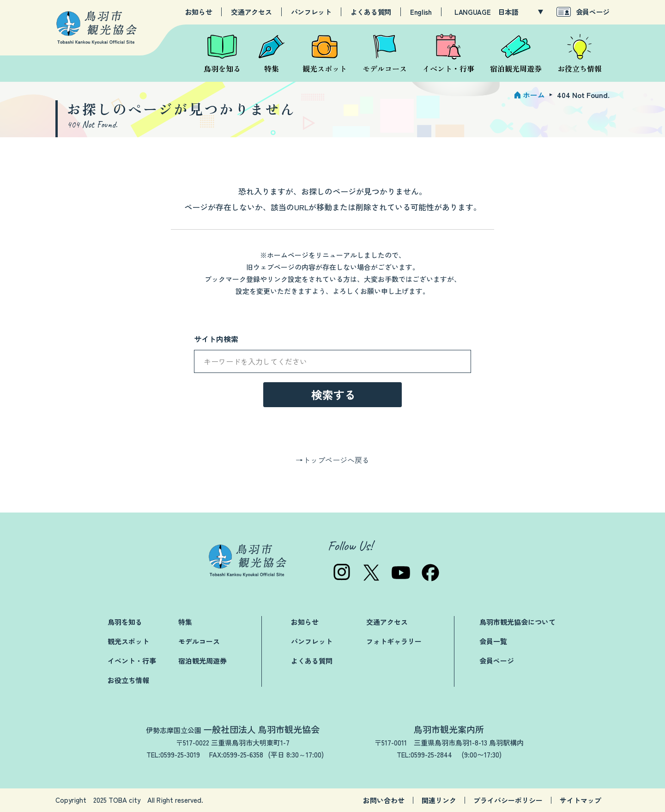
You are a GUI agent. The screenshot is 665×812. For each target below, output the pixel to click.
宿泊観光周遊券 (203, 661)
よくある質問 (371, 12)
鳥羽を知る (125, 622)
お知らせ (199, 12)
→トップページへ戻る (332, 460)
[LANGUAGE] (521, 12)
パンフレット (311, 12)
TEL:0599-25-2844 (424, 754)
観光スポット (128, 641)
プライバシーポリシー (508, 800)
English (421, 12)
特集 (185, 622)
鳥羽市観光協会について (517, 622)
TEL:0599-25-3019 (173, 754)
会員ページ (593, 12)
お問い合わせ (384, 800)
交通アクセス (251, 12)
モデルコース (199, 641)
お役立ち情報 (128, 680)
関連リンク (439, 800)
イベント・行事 (132, 661)
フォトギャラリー (394, 641)
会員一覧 (493, 641)
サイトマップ (580, 800)
